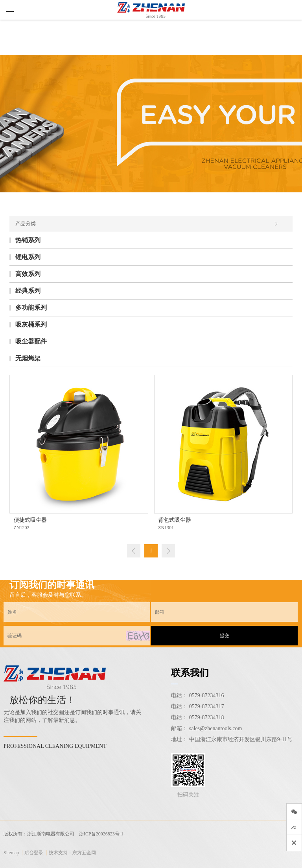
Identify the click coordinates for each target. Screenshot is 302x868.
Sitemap (11, 853)
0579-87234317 (207, 706)
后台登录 (34, 853)
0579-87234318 (207, 717)
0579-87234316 (207, 695)
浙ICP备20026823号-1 (101, 834)
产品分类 (147, 224)
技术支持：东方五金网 (72, 853)
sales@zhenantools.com (216, 728)
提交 (225, 636)
